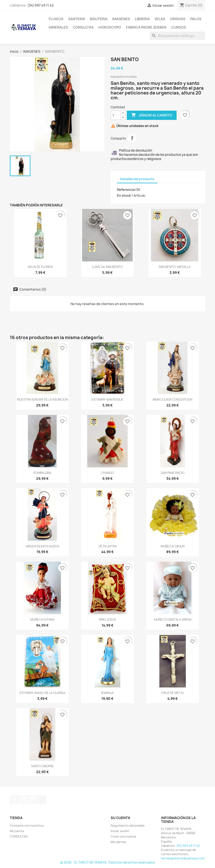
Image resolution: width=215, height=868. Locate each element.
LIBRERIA (142, 19)
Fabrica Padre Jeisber (146, 27)
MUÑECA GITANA (42, 620)
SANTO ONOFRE (42, 766)
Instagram (33, 800)
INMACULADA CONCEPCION (172, 399)
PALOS (196, 19)
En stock (124, 195)
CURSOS (179, 27)
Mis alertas (118, 842)
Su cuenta (120, 818)
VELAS (160, 19)
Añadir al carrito (152, 115)
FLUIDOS (56, 19)
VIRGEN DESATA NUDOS (42, 546)
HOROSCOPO (110, 27)
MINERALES (58, 27)
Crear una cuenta (123, 836)
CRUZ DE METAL (173, 693)
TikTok (42, 800)
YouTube (24, 800)
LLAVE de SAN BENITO (107, 267)
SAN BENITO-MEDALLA (175, 267)
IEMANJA (107, 693)
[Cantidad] (116, 115)
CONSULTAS (83, 27)
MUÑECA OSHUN (173, 546)
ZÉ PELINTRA (107, 546)
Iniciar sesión (120, 831)
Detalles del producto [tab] (137, 179)
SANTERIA (77, 19)
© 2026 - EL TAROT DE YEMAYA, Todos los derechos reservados (108, 862)
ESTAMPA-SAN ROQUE (107, 399)
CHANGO (107, 473)
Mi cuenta (17, 831)
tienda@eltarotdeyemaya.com (183, 858)
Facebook (14, 800)
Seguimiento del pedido (128, 825)
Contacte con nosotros (27, 825)
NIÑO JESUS (107, 620)
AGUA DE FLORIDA (40, 267)
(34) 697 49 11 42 (41, 5)
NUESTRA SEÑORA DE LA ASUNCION (42, 399)
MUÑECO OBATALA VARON (173, 620)
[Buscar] (177, 36)
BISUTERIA (99, 19)
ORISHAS (178, 19)
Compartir (132, 138)
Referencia (126, 190)
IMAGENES (121, 19)
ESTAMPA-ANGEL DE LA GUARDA (42, 693)
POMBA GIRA (42, 473)
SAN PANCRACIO (173, 473)
